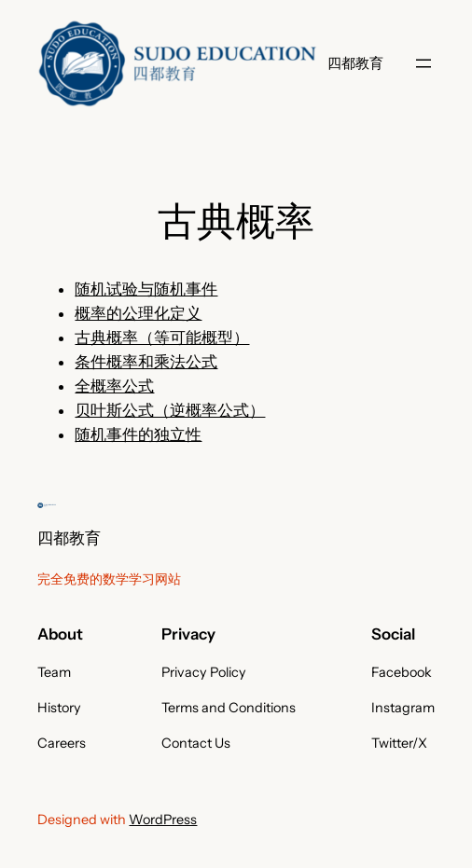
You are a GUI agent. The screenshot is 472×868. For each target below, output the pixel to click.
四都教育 (355, 63)
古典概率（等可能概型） (162, 338)
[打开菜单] (423, 63)
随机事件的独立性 (138, 434)
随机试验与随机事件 (146, 289)
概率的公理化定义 (138, 313)
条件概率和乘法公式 (146, 362)
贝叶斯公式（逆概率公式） (170, 410)
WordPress (163, 820)
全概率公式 (114, 386)
